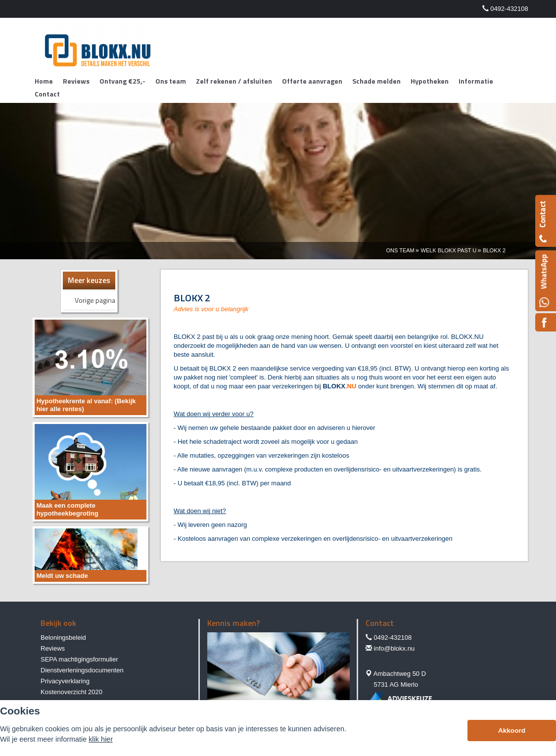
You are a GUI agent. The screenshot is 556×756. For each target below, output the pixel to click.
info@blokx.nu (394, 648)
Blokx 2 (494, 250)
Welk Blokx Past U (449, 250)
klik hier (101, 739)
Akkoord (512, 731)
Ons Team (400, 250)
